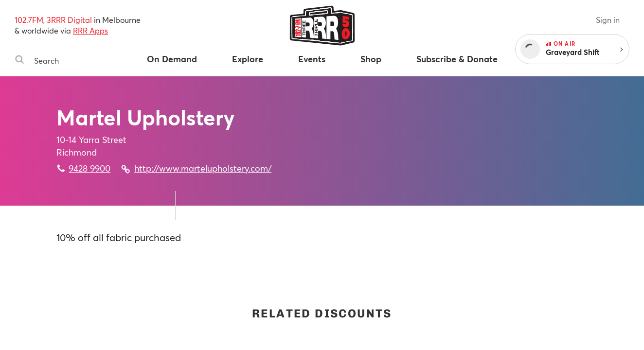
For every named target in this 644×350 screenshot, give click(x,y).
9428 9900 (89, 168)
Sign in (608, 20)
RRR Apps (90, 30)
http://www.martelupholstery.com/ (203, 168)
